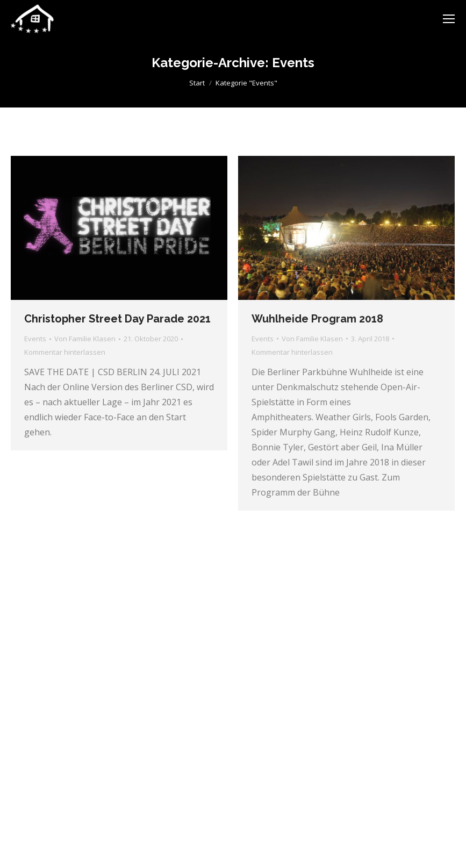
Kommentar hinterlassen (65, 352)
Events (35, 339)
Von (85, 339)
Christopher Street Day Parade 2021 (117, 319)
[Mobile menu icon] (449, 19)
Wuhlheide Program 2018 (317, 319)
